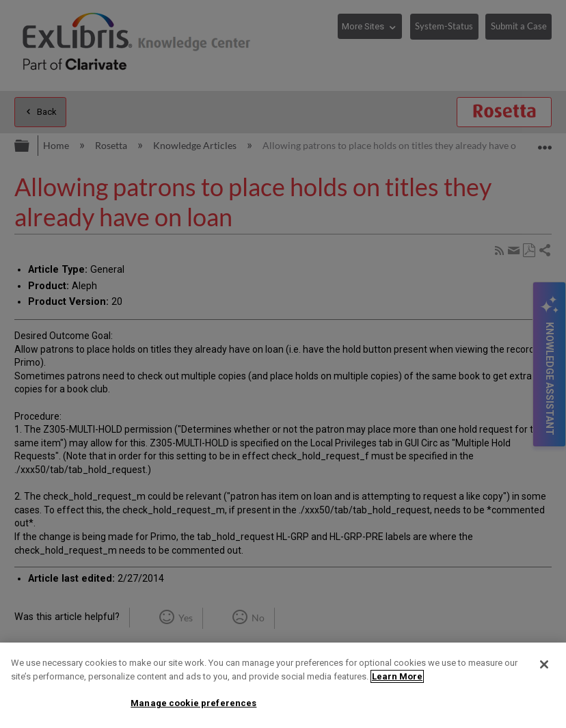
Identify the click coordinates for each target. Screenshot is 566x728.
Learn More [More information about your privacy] (397, 676)
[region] (283, 685)
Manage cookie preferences (193, 703)
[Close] (544, 664)
